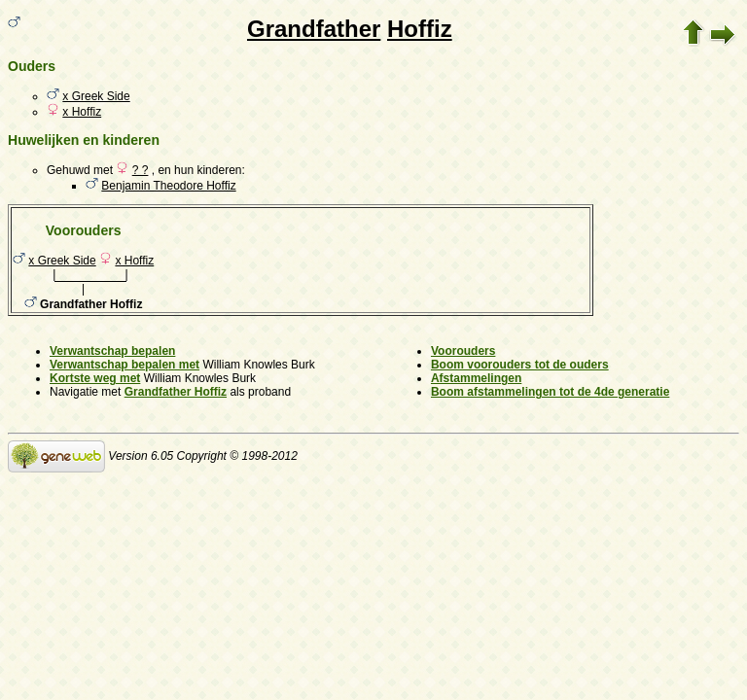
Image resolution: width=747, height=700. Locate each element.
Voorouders (463, 351)
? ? (141, 170)
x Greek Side (96, 96)
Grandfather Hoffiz (176, 392)
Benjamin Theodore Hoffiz (168, 186)
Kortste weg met (95, 378)
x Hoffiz (82, 112)
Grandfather (314, 29)
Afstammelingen (476, 378)
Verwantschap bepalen (112, 351)
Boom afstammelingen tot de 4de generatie (550, 392)
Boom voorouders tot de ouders (520, 365)
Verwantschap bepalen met (124, 365)
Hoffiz (420, 29)
